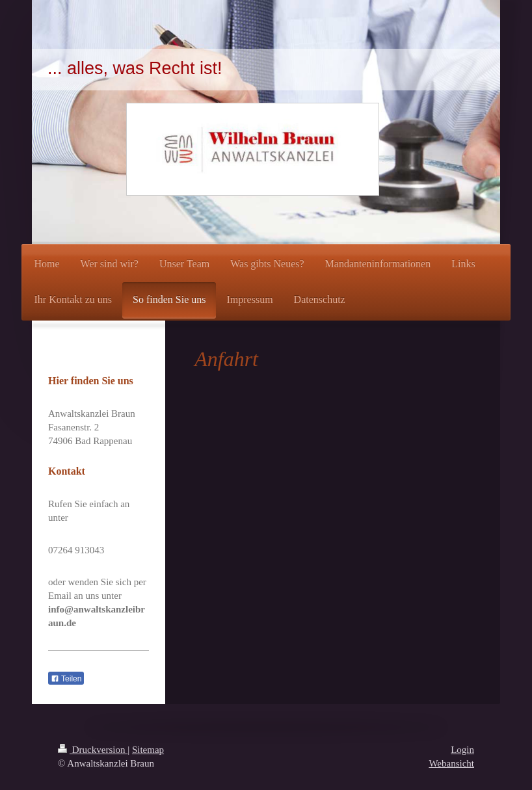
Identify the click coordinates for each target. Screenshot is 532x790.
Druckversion (93, 750)
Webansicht (451, 763)
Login (462, 750)
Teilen (66, 679)
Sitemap (148, 750)
